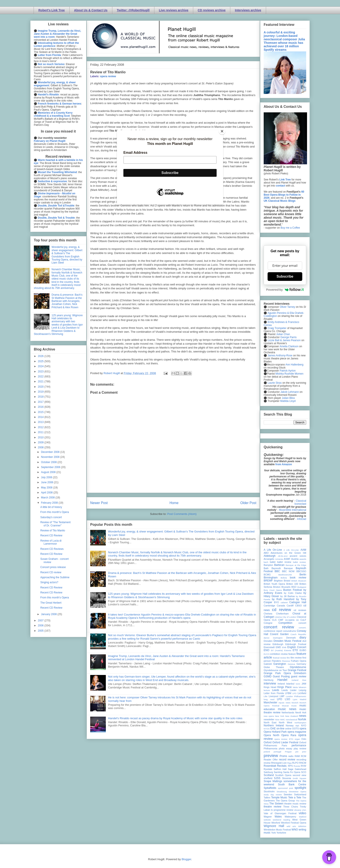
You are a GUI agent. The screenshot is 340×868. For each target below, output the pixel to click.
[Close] (222, 131)
